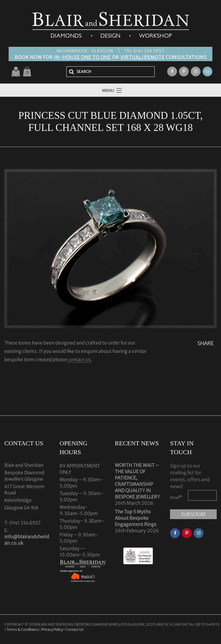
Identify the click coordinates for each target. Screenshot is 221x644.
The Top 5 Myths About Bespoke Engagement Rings (136, 518)
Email (176, 497)
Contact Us (74, 630)
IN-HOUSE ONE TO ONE (82, 57)
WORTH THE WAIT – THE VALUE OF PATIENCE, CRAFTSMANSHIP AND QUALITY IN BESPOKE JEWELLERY (137, 481)
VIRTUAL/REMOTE (142, 57)
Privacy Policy (52, 630)
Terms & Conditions (23, 630)
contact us (79, 359)
